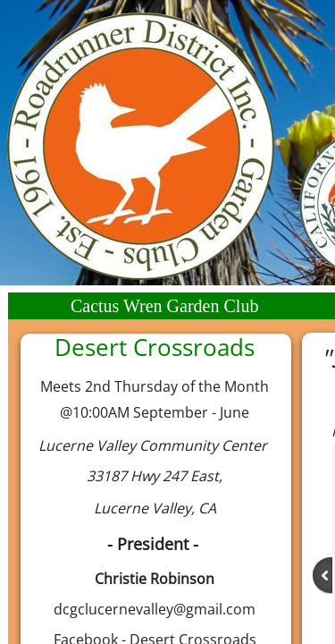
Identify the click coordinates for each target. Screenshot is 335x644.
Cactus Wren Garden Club (164, 306)
